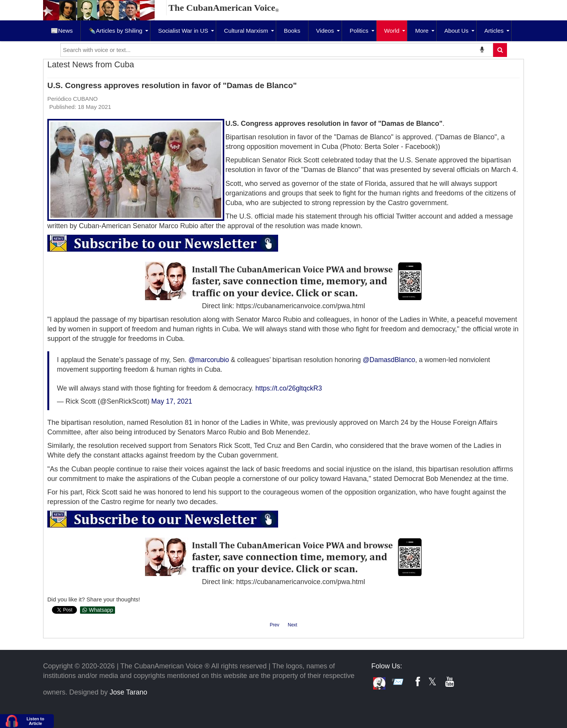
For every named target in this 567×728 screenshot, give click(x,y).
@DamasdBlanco (389, 360)
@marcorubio (209, 360)
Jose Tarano (128, 692)
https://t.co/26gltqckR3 (289, 388)
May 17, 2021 (172, 401)
